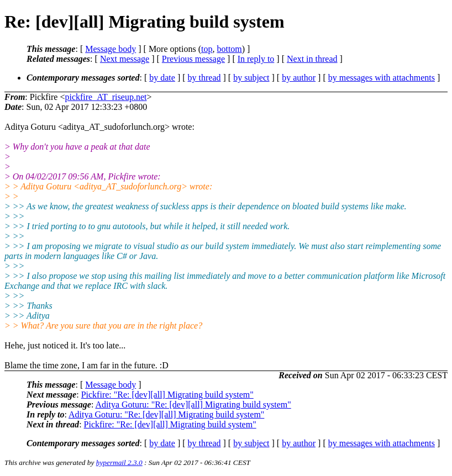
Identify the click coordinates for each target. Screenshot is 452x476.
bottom (229, 49)
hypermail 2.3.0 (119, 462)
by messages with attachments (382, 78)
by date (162, 78)
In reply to (256, 59)
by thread (204, 78)
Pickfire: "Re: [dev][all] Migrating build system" (167, 395)
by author (299, 78)
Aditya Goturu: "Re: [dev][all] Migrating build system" (193, 404)
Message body (111, 49)
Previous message (193, 59)
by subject (251, 78)
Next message (125, 59)
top (207, 49)
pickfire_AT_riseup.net (106, 97)
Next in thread (312, 59)
